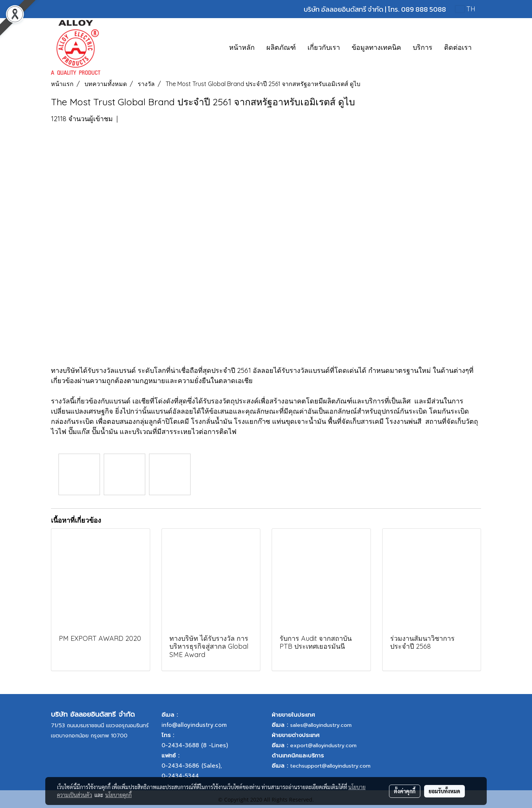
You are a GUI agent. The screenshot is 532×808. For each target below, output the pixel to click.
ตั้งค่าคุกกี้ (405, 791)
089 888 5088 (424, 9)
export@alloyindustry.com (323, 746)
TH (465, 9)
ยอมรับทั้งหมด (444, 791)
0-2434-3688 (180, 745)
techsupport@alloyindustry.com (330, 766)
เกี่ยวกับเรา (324, 47)
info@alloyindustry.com (194, 725)
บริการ (423, 47)
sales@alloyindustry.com (321, 725)
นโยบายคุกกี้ (118, 795)
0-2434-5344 (180, 776)
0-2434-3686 (180, 766)
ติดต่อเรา (458, 47)
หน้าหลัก (242, 47)
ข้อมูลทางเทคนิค (376, 47)
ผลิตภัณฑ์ (281, 47)
